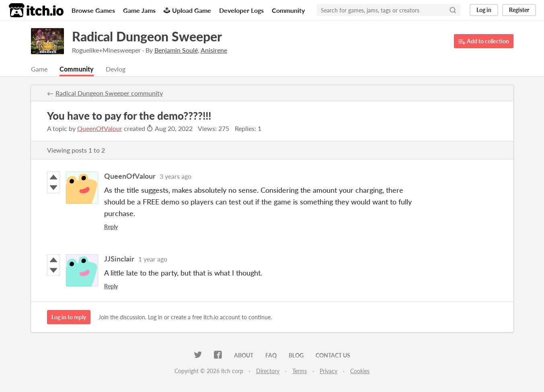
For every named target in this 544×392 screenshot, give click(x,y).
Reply (111, 227)
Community (288, 10)
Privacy (328, 371)
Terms (300, 371)
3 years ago (176, 176)
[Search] (453, 10)
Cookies (360, 371)
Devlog (116, 69)
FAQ (271, 355)
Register (519, 10)
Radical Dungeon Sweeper (147, 36)
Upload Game (187, 10)
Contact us (333, 355)
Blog (296, 355)
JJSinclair (119, 259)
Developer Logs (241, 10)
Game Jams (139, 10)
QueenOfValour (100, 128)
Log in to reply (69, 317)
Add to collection (484, 42)
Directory (268, 371)
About (244, 355)
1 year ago (153, 259)
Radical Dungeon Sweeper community (109, 93)
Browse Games (93, 10)
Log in (484, 10)
